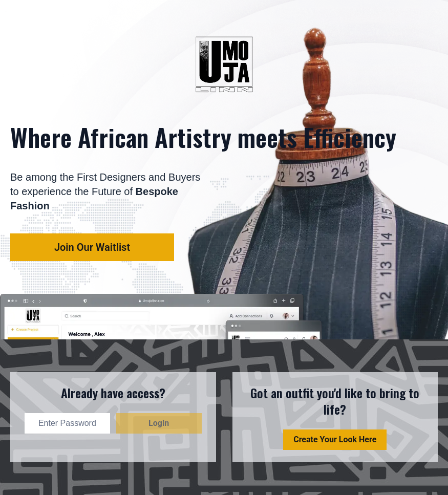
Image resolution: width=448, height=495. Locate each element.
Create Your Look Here (335, 439)
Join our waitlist (92, 247)
